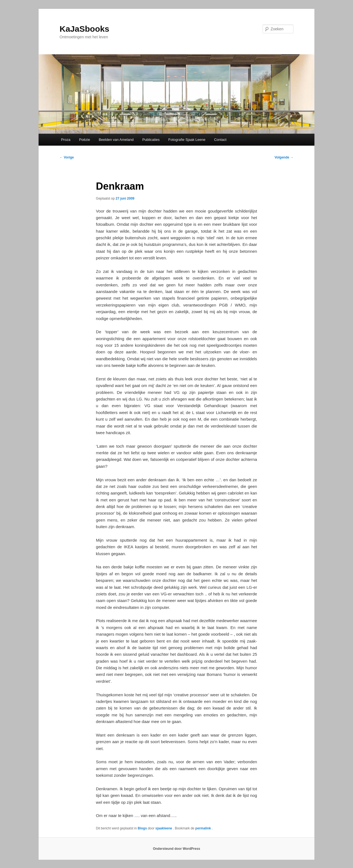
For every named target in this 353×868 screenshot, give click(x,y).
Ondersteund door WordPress (176, 849)
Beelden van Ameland (116, 140)
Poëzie (85, 140)
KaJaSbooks (84, 29)
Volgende (284, 157)
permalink (204, 828)
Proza (66, 140)
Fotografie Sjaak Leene (187, 140)
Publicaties (151, 140)
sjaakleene (164, 828)
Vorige (67, 157)
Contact (220, 140)
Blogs (142, 828)
